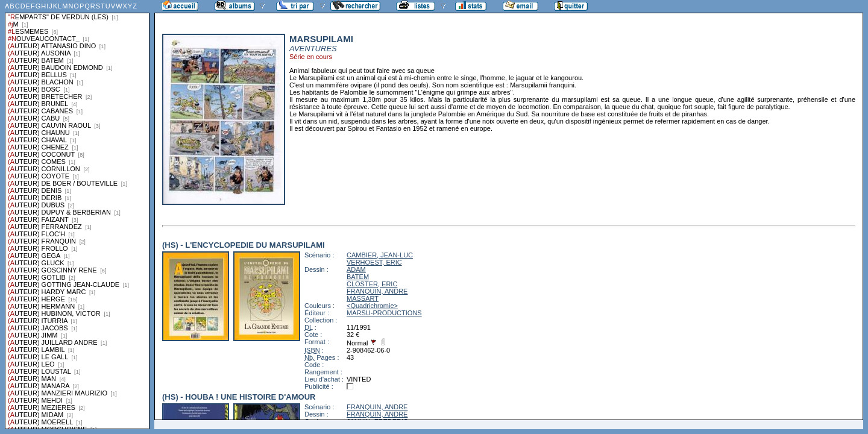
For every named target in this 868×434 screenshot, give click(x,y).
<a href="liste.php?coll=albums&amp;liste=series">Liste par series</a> (77, 215)
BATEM (358, 277)
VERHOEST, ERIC (374, 262)
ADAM (356, 269)
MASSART (363, 298)
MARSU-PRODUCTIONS (384, 313)
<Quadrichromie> (372, 306)
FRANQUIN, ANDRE (377, 291)
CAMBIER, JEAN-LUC (380, 255)
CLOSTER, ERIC (372, 284)
